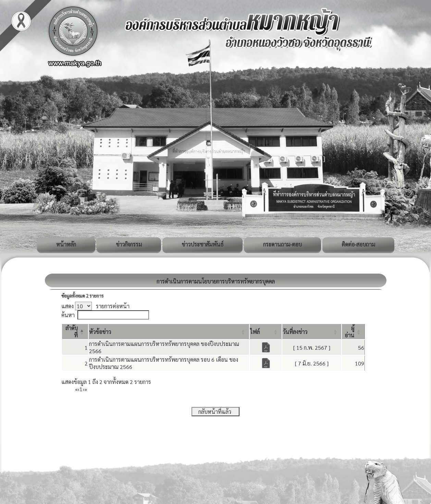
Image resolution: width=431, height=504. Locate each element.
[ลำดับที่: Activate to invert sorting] (75, 332)
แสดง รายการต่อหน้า (95, 306)
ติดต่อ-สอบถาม (358, 244)
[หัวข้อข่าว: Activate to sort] (169, 332)
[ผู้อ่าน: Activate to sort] (353, 332)
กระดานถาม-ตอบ (282, 244)
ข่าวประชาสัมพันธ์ (202, 244)
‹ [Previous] (79, 389)
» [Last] (86, 389)
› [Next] (83, 389)
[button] (100, 332)
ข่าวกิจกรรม (129, 244)
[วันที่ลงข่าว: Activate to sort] (312, 332)
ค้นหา (68, 315)
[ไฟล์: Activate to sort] (266, 332)
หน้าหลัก (66, 244)
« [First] (76, 389)
